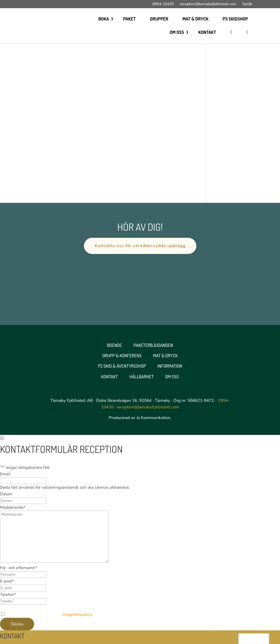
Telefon (8, 595)
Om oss (177, 32)
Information (170, 366)
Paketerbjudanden (153, 345)
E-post (7, 581)
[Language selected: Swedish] (254, 639)
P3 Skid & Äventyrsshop (122, 366)
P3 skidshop (235, 19)
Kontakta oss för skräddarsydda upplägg (140, 246)
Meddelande (13, 507)
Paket (129, 19)
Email (5, 474)
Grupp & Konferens (122, 355)
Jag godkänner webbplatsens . (50, 614)
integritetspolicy (77, 614)
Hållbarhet (142, 377)
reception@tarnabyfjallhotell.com (208, 4)
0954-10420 (163, 4)
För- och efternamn (19, 568)
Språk (247, 4)
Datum (6, 494)
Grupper (159, 19)
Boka (104, 19)
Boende (114, 345)
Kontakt (207, 32)
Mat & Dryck (195, 19)
